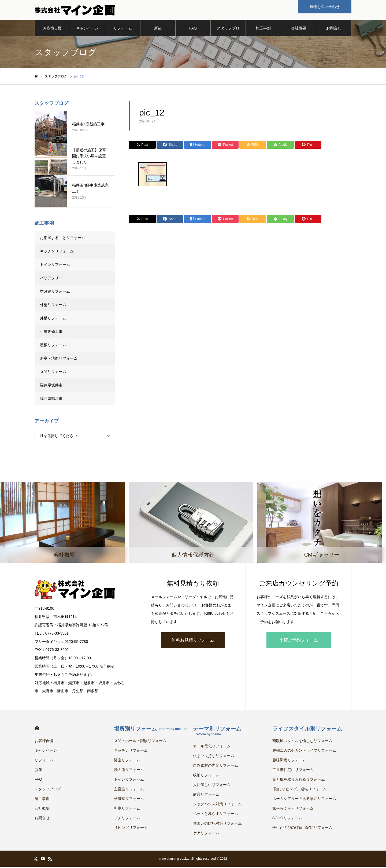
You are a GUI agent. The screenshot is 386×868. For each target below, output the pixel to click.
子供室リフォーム (129, 800)
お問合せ (334, 29)
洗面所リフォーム (129, 771)
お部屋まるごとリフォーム (62, 239)
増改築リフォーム (55, 293)
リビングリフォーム (131, 829)
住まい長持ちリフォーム (214, 757)
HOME (37, 730)
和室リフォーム (127, 810)
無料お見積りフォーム (193, 641)
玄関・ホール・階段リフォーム (140, 742)
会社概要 (299, 29)
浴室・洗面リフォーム (59, 360)
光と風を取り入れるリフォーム (299, 781)
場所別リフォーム (151, 730)
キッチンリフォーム (57, 252)
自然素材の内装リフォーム (216, 767)
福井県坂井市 (51, 386)
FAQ (193, 29)
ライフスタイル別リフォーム (307, 730)
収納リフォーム (206, 776)
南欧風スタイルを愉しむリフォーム (302, 742)
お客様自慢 (52, 29)
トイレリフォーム (55, 266)
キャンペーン (87, 29)
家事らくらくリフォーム (293, 810)
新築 (158, 29)
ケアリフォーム (206, 834)
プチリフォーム (127, 819)
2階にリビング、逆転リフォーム (300, 790)
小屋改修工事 (51, 333)
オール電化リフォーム (212, 747)
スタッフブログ (228, 32)
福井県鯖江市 (51, 400)
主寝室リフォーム (129, 790)
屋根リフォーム (53, 346)
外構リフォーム (53, 319)
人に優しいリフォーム (212, 786)
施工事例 (263, 29)
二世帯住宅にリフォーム (293, 771)
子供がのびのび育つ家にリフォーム (302, 829)
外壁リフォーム (55, 306)
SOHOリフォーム (287, 819)
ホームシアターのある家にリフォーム (304, 800)
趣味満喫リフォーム (289, 761)
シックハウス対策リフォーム (217, 805)
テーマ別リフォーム (217, 732)
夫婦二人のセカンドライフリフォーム (304, 752)
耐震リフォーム (206, 796)
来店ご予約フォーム (299, 641)
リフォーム (123, 29)
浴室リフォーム (127, 761)
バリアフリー (51, 279)
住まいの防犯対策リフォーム (217, 825)
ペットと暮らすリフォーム (216, 815)
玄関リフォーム (53, 373)
